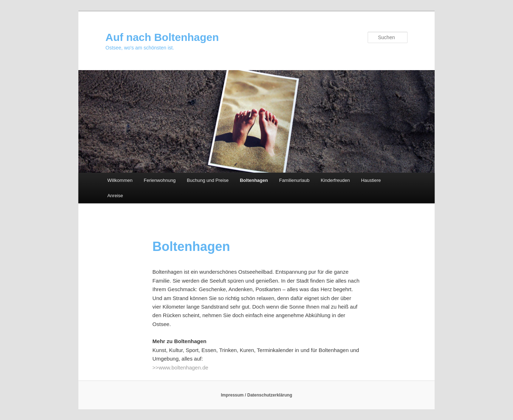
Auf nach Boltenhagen (162, 37)
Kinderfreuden (335, 180)
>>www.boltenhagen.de (180, 367)
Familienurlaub (294, 180)
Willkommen (120, 180)
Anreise (115, 196)
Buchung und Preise (208, 180)
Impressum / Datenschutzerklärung (256, 395)
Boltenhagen (254, 180)
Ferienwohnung (160, 180)
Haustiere (371, 180)
